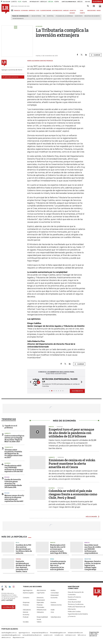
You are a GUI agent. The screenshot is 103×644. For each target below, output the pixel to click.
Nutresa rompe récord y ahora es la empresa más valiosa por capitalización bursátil (14, 498)
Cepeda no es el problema (11, 427)
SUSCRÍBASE (97, 2)
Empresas (26, 602)
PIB (44, 16)
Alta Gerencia (41, 590)
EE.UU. (18, 543)
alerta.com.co (6, 637)
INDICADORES (92, 10)
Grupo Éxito (79, 16)
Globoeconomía (56, 605)
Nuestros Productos (74, 597)
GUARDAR (96, 55)
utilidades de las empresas (64, 16)
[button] (30, 382)
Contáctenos (72, 599)
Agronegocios (28, 590)
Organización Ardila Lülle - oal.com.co (94, 634)
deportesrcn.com (18, 637)
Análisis (53, 590)
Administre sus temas (10, 77)
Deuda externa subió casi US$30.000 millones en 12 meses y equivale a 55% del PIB (14, 469)
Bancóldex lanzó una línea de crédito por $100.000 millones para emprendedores (93, 549)
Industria (88, 559)
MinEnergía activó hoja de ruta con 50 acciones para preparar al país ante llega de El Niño (59, 549)
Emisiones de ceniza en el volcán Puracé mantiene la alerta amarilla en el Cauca (72, 464)
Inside (53, 610)
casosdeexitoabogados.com (11, 635)
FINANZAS (17, 10)
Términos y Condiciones (76, 604)
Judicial (18, 559)
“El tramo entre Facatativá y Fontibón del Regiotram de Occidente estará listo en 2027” (13, 454)
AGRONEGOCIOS (57, 10)
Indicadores (27, 610)
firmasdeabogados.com (58, 633)
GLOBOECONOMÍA (46, 10)
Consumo (26, 598)
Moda (52, 559)
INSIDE (99, 10)
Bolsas (7, 477)
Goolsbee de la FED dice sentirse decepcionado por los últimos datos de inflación (24, 549)
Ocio (52, 612)
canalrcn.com (48, 635)
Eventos (53, 602)
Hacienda (7, 463)
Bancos (87, 543)
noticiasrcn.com (71, 635)
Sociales (26, 622)
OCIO (38, 10)
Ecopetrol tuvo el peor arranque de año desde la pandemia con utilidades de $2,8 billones (71, 433)
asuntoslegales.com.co (9, 633)
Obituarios (40, 612)
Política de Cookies (74, 611)
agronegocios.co (24, 633)
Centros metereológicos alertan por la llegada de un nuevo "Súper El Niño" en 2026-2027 (14, 439)
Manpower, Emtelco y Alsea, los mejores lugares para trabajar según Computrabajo (93, 565)
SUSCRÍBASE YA (77, 391)
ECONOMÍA (25, 10)
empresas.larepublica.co (40, 633)
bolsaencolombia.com (75, 633)
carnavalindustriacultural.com (32, 635)
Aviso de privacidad (74, 602)
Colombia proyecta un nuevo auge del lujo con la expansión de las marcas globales (58, 565)
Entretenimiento (18, 19)
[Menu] (12, 10)
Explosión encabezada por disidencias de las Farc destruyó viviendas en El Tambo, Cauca (23, 566)
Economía (54, 598)
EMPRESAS (32, 10)
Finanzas (26, 605)
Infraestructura (41, 610)
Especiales (40, 602)
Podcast (26, 617)
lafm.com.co (82, 635)
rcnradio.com (59, 635)
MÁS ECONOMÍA (91, 517)
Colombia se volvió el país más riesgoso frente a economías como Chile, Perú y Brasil (73, 494)
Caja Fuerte (41, 593)
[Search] (88, 6)
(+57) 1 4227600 (7, 600)
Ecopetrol (50, 16)
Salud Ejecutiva (56, 617)
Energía (53, 543)
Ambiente (8, 433)
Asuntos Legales (28, 593)
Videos (39, 622)
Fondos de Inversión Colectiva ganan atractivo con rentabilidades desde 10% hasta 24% (13, 483)
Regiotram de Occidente (92, 16)
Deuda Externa (36, 16)
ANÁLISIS (66, 10)
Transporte (9, 447)
